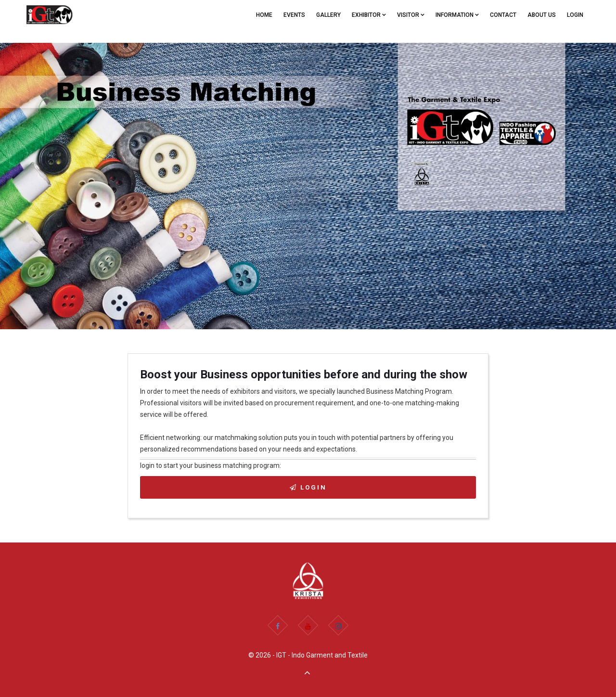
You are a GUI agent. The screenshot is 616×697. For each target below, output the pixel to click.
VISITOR (411, 15)
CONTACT (503, 15)
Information (457, 15)
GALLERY (328, 15)
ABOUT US (542, 15)
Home (264, 15)
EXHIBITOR (369, 15)
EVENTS (294, 15)
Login (575, 15)
